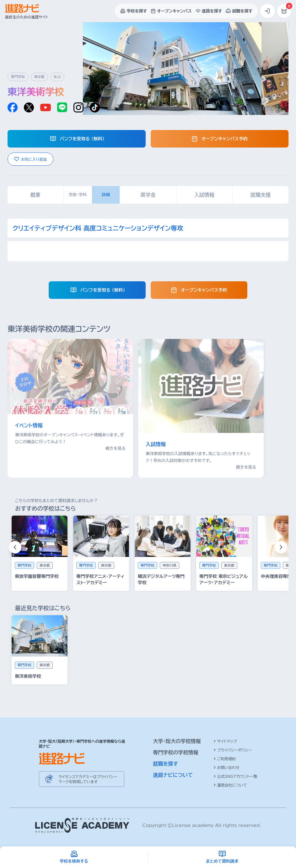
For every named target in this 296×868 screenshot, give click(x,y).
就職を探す (166, 764)
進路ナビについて (173, 775)
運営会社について (230, 785)
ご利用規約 (225, 759)
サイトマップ (225, 741)
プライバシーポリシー (233, 750)
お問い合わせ (226, 767)
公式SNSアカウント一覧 (235, 776)
